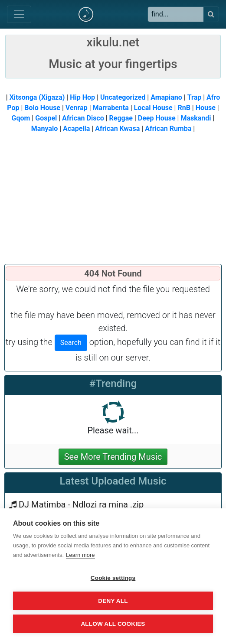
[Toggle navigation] (19, 14)
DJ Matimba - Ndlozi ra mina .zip (81, 504)
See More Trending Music (113, 457)
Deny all (113, 601)
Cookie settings (113, 578)
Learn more (80, 555)
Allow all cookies (113, 624)
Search (71, 343)
